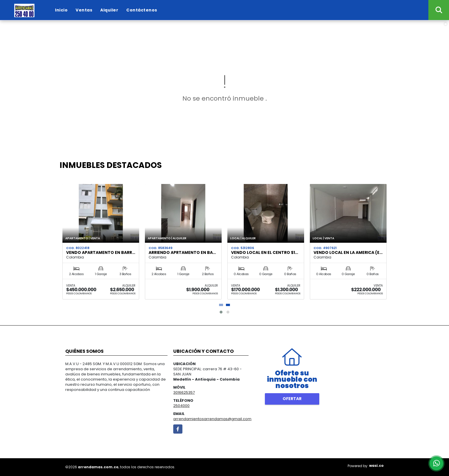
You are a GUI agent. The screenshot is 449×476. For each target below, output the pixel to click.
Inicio (61, 10)
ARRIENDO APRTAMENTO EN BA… (182, 252)
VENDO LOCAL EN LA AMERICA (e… (348, 252)
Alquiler (109, 10)
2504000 (181, 406)
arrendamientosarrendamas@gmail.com (212, 419)
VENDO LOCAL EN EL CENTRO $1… (265, 252)
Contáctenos (142, 10)
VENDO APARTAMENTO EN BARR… (101, 252)
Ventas (84, 10)
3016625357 (184, 392)
